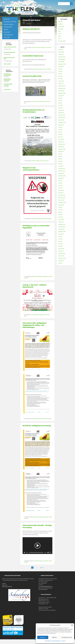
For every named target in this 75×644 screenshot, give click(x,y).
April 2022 (60, 161)
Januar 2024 (61, 113)
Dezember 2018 (62, 253)
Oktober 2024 (61, 91)
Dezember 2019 (62, 224)
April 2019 (60, 244)
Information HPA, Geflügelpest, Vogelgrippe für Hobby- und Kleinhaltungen (35, 325)
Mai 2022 (60, 159)
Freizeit (6, 30)
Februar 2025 (61, 81)
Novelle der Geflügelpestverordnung (37, 426)
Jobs (59, 31)
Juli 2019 (60, 236)
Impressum (63, 641)
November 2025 (62, 59)
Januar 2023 (61, 142)
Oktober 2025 (61, 62)
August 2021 (61, 178)
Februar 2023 (61, 139)
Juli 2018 (60, 263)
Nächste (42, 568)
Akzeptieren (43, 637)
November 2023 (62, 117)
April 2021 (60, 185)
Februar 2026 (61, 52)
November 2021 (62, 171)
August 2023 (61, 125)
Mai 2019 (60, 241)
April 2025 (60, 76)
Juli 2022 (60, 154)
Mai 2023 (60, 132)
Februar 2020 (61, 219)
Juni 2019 (60, 239)
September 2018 (62, 258)
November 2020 (62, 198)
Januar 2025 (61, 84)
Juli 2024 (60, 98)
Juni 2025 (60, 71)
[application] (37, 546)
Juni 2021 (60, 183)
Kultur (60, 36)
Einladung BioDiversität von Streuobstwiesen (34, 111)
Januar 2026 (61, 54)
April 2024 (60, 105)
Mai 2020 (60, 212)
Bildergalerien (8, 35)
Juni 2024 (60, 100)
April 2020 (60, 215)
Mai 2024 (60, 103)
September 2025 (62, 64)
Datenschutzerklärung (56, 641)
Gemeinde (46, 561)
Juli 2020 (60, 207)
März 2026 (60, 50)
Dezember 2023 (62, 115)
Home (24, 24)
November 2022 (62, 144)
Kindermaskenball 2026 (9, 52)
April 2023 (60, 135)
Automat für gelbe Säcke (32, 76)
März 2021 (60, 188)
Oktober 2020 (61, 200)
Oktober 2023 (61, 120)
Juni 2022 (60, 156)
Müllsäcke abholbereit (31, 29)
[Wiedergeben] (24, 553)
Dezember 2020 (62, 195)
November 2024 (62, 88)
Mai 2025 (60, 74)
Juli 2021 (60, 181)
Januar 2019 (61, 251)
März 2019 (60, 246)
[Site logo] (21, 15)
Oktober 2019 (61, 229)
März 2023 (60, 137)
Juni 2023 (60, 130)
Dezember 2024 (62, 86)
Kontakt (4, 584)
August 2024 (61, 96)
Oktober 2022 (61, 147)
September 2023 (62, 122)
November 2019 (62, 227)
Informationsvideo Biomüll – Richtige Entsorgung (37, 526)
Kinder (60, 34)
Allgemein (44, 47)
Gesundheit (46, 517)
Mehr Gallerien (7, 64)
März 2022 (60, 164)
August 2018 (61, 261)
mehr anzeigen (7, 90)
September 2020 (62, 202)
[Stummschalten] (48, 553)
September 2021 (62, 176)
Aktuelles (29, 24)
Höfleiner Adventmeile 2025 (9, 58)
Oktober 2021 (61, 173)
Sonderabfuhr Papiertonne (33, 56)
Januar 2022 (61, 166)
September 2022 (62, 149)
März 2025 (60, 79)
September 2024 (62, 93)
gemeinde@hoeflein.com (47, 586)
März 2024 (60, 108)
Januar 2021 (61, 193)
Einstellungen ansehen (67, 637)
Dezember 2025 (62, 57)
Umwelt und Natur (47, 69)
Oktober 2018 (61, 256)
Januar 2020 (61, 222)
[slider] (36, 553)
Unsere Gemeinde (9, 24)
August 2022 (61, 151)
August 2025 (61, 66)
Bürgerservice (8, 27)
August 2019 (61, 234)
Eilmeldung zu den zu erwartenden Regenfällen (36, 227)
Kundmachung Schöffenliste (7, 80)
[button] (72, 625)
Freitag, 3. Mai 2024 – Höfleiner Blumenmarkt (35, 286)
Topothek (7, 37)
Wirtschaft (7, 32)
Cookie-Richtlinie (48, 641)
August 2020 (61, 205)
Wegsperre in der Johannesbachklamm (31, 169)
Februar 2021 (61, 190)
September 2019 (62, 232)
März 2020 (60, 217)
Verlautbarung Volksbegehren (7, 74)
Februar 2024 (61, 110)
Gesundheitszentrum (10, 22)
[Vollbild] (50, 553)
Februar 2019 (61, 249)
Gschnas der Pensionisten (10, 47)
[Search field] (65, 4)
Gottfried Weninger (36, 47)
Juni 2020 (60, 210)
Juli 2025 (60, 69)
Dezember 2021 (62, 168)
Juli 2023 (60, 127)
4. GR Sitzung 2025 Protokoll (8, 85)
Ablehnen (54, 637)
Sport (59, 39)
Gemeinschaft (61, 26)
